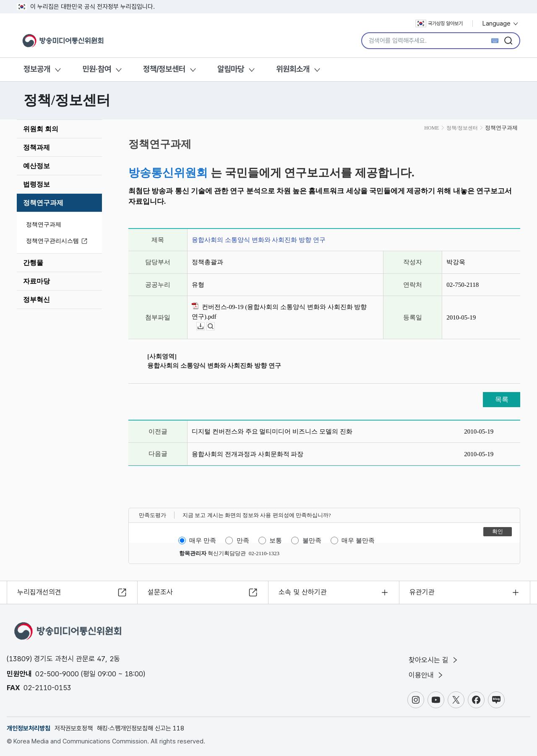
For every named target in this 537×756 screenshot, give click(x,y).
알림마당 (231, 69)
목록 (502, 399)
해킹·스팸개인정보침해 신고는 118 (141, 728)
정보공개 (37, 69)
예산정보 (36, 166)
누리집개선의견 (39, 592)
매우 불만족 (358, 540)
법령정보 (36, 184)
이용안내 (426, 675)
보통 (276, 540)
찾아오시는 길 (434, 660)
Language (501, 23)
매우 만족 (203, 540)
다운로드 (205, 326)
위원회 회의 (41, 129)
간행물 (33, 263)
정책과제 (36, 147)
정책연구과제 (43, 203)
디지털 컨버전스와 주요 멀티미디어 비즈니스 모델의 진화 (272, 431)
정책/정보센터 (164, 69)
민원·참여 (97, 69)
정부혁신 (36, 300)
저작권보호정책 (74, 728)
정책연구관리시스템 (58, 241)
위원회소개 (293, 69)
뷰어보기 (215, 326)
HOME (431, 128)
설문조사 (160, 592)
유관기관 (422, 592)
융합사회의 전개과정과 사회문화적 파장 (248, 454)
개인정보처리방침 (29, 728)
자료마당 (36, 281)
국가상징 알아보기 (439, 23)
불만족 (312, 540)
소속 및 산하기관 (303, 592)
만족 (243, 540)
